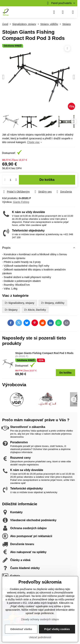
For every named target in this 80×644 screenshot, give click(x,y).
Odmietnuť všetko (21, 629)
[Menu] (73, 12)
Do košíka (47, 180)
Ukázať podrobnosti (40, 637)
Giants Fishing (21, 202)
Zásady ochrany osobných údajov (40, 619)
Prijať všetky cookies (57, 629)
